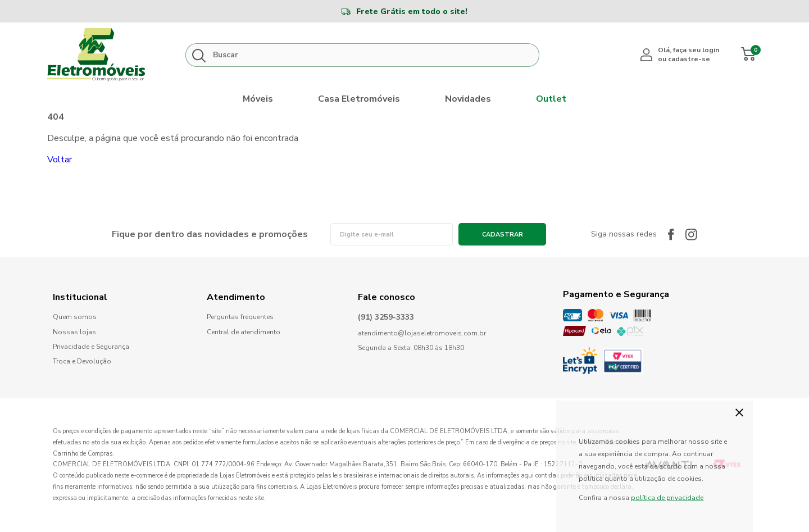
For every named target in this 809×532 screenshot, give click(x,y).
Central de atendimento (244, 332)
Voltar (60, 160)
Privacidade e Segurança (91, 347)
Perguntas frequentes (240, 317)
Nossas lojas (74, 332)
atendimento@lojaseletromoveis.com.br (422, 333)
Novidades (468, 99)
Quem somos (75, 317)
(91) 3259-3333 (386, 318)
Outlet (551, 99)
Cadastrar (503, 235)
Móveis (258, 99)
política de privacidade (667, 498)
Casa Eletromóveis (359, 99)
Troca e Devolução (82, 361)
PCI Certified (623, 361)
